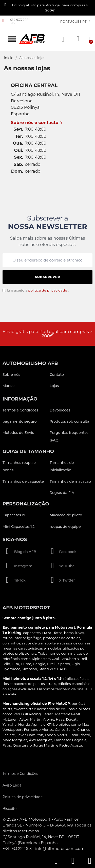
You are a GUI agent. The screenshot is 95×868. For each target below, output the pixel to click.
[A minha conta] (78, 39)
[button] (12, 39)
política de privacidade (48, 290)
